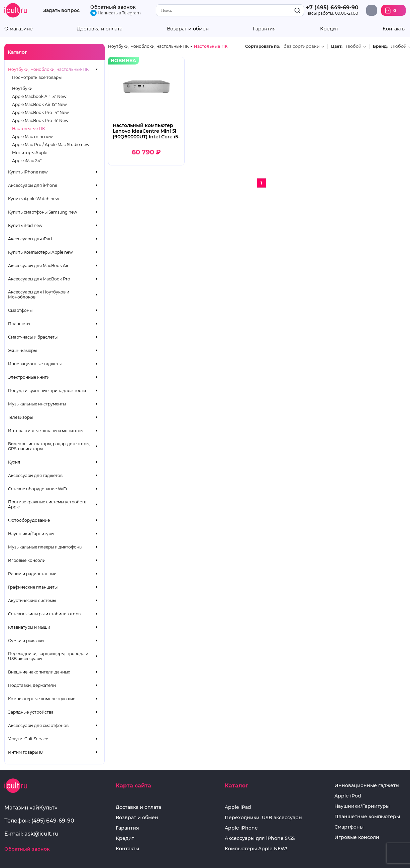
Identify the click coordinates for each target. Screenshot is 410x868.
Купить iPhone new (28, 172)
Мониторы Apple (30, 153)
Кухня (14, 462)
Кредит (329, 29)
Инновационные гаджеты (35, 364)
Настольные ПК (28, 129)
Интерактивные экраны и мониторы (46, 431)
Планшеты (19, 324)
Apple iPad (238, 807)
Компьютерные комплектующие (42, 699)
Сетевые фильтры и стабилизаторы (45, 614)
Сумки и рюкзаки (26, 641)
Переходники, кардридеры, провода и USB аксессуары (48, 656)
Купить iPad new (25, 225)
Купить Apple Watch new (34, 199)
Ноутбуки (22, 88)
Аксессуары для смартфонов (38, 725)
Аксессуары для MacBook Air (38, 266)
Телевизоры (20, 417)
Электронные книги (29, 377)
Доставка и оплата (100, 29)
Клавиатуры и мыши (29, 627)
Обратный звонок (113, 7)
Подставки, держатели (32, 685)
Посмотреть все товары (37, 77)
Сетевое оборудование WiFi (37, 489)
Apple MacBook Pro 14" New (40, 112)
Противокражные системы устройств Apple (47, 504)
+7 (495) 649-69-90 (332, 8)
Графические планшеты (33, 587)
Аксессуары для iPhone (33, 185)
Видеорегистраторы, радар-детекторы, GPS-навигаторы (49, 446)
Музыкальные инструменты (37, 404)
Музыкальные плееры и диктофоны (45, 547)
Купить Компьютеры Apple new (40, 252)
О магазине (19, 29)
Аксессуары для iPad (30, 239)
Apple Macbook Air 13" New (39, 96)
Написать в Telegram (116, 13)
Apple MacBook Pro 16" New (40, 120)
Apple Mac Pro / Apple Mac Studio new (51, 145)
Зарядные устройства (31, 712)
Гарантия (264, 29)
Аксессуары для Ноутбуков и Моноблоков (39, 294)
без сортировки (302, 46)
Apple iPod (348, 796)
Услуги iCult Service (28, 739)
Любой (354, 46)
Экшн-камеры (22, 350)
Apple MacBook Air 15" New (39, 104)
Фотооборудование (29, 520)
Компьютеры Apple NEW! (256, 849)
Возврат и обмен (188, 29)
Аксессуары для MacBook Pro (39, 279)
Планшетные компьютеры (367, 817)
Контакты (394, 29)
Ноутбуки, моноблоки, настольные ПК (48, 69)
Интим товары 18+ (27, 752)
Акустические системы (32, 600)
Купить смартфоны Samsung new (43, 212)
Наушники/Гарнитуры (31, 534)
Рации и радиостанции (32, 574)
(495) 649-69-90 (53, 821)
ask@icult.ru (41, 834)
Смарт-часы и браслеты (33, 337)
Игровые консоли (27, 560)
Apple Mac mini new (32, 137)
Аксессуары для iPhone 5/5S (260, 838)
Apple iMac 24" (27, 161)
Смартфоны (20, 310)
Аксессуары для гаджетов (35, 475)
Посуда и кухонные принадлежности (47, 391)
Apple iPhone (241, 828)
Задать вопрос (61, 11)
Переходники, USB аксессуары (264, 818)
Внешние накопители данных (39, 672)
